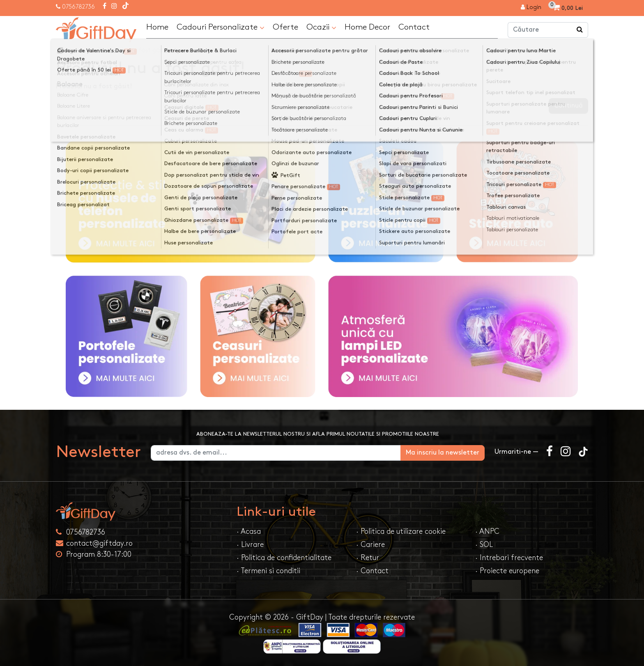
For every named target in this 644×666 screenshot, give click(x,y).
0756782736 (78, 7)
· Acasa (249, 532)
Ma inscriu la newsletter (443, 453)
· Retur (368, 558)
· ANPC (487, 532)
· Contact (372, 571)
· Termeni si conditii (268, 571)
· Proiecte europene (507, 571)
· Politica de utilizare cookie (401, 532)
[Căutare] (580, 30)
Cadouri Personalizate (221, 28)
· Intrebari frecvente (509, 558)
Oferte (285, 27)
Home (157, 27)
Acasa (73, 50)
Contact (414, 27)
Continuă (568, 106)
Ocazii (321, 28)
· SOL (484, 545)
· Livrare (250, 545)
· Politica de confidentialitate (284, 558)
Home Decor (367, 27)
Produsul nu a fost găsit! (133, 50)
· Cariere (370, 545)
